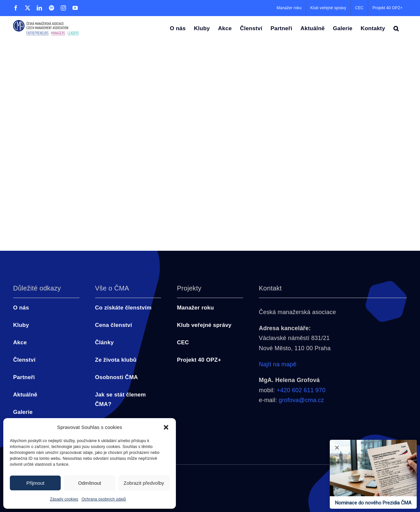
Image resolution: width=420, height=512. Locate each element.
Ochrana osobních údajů (104, 499)
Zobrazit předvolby (144, 483)
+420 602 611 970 (301, 390)
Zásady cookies (64, 499)
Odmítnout (90, 483)
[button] (166, 427)
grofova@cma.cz (301, 400)
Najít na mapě (278, 364)
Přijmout (35, 483)
